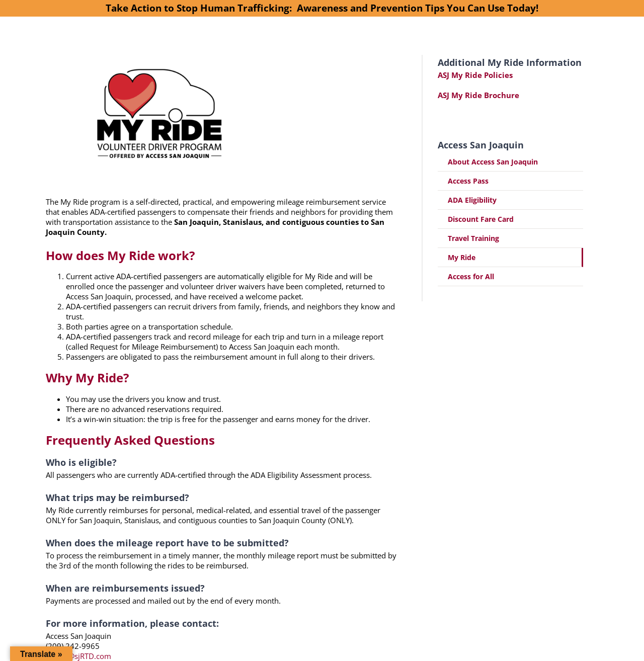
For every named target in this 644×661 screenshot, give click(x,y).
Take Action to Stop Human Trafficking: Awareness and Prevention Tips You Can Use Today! (322, 8)
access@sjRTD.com (78, 656)
